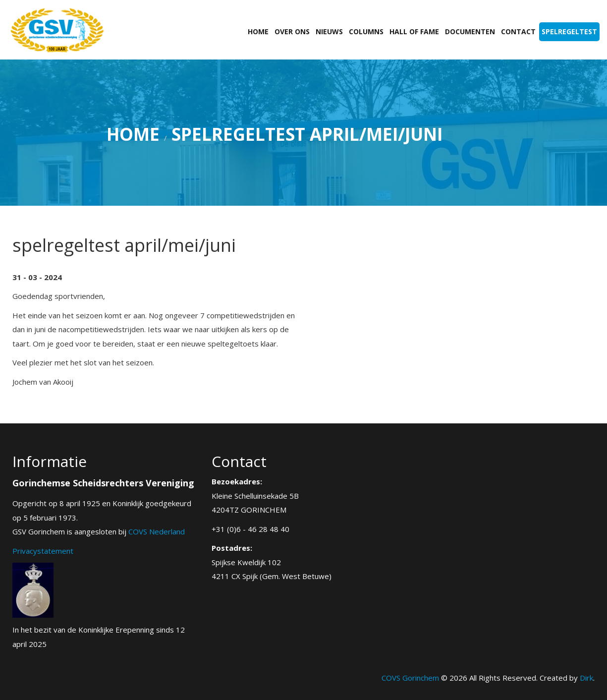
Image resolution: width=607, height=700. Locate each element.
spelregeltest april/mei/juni (307, 134)
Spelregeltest (569, 31)
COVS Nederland (157, 531)
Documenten (470, 31)
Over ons (292, 31)
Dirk (586, 678)
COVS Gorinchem (410, 678)
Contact (518, 31)
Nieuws (329, 31)
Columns (366, 31)
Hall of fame (414, 31)
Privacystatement (43, 551)
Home (258, 31)
